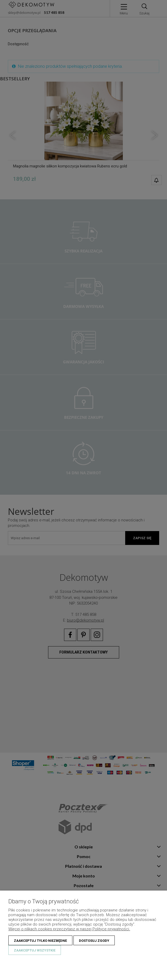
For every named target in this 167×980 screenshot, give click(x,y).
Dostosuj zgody (94, 941)
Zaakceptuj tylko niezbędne (40, 941)
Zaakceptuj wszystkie (35, 950)
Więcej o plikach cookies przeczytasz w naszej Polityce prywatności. (69, 929)
